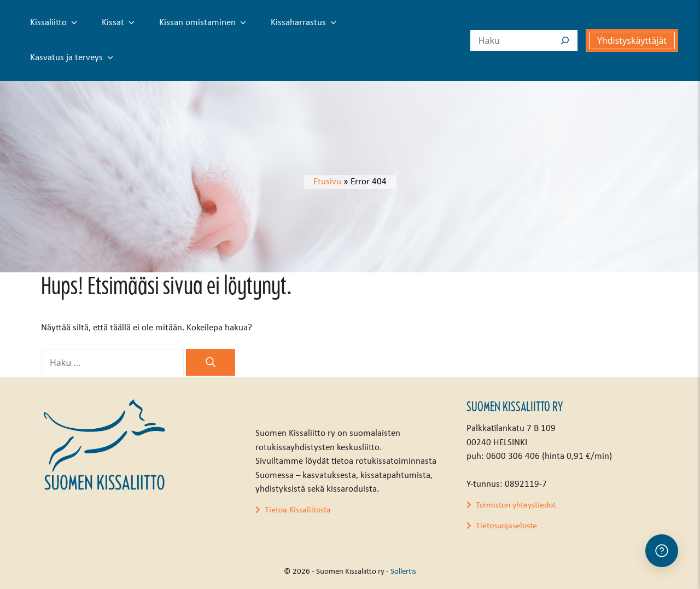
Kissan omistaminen (205, 23)
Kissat (120, 23)
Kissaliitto (56, 23)
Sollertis (403, 572)
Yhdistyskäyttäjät (632, 40)
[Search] (565, 40)
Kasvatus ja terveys (74, 58)
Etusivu (327, 182)
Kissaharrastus (306, 23)
